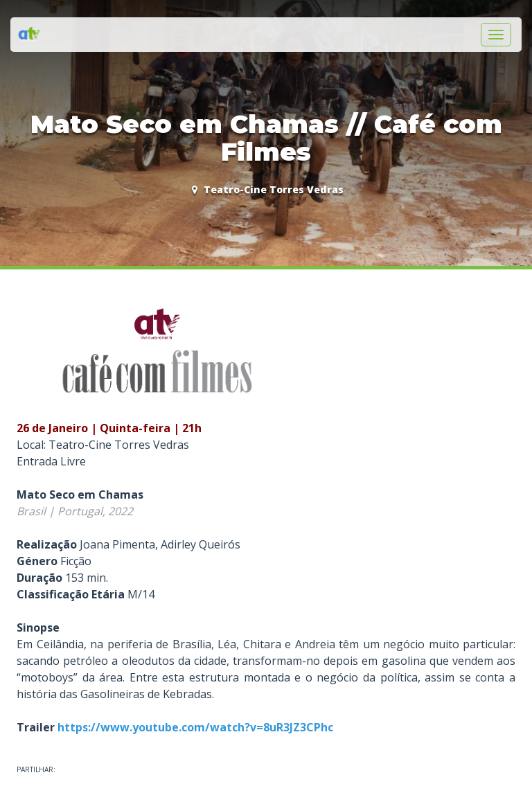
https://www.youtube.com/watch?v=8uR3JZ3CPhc (195, 727)
